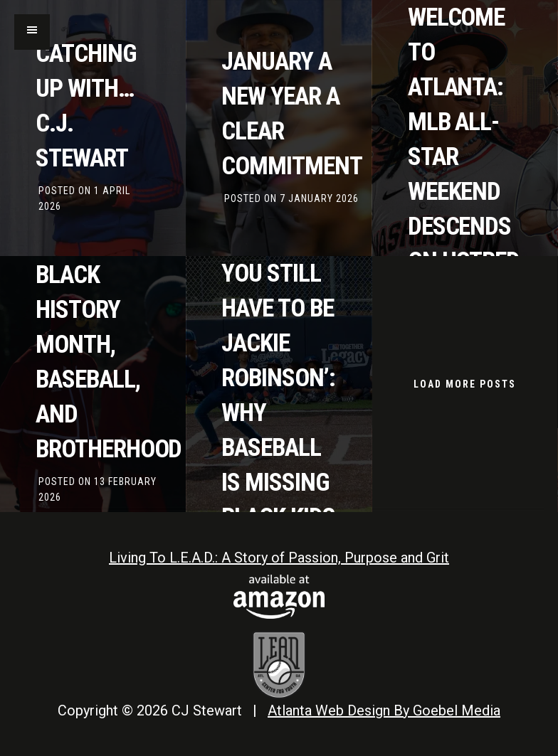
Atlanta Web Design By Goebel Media (384, 710)
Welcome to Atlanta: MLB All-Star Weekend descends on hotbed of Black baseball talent (464, 192)
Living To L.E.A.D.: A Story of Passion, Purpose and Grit (279, 558)
